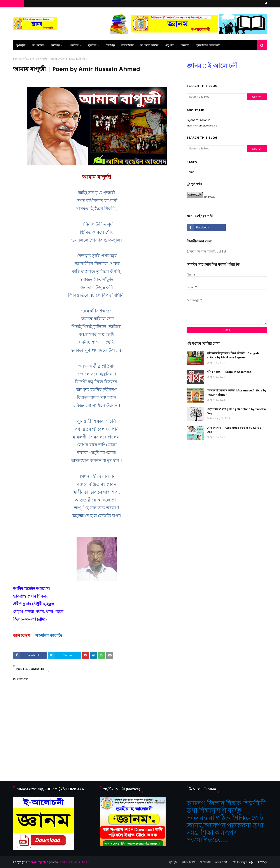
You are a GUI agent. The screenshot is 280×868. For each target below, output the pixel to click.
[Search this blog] (217, 97)
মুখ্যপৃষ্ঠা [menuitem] (21, 45)
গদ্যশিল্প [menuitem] (74, 45)
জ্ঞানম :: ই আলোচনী (212, 65)
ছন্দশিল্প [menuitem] (92, 45)
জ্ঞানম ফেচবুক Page (243, 862)
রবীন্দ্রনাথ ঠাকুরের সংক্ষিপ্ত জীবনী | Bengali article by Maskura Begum (233, 355)
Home (17, 59)
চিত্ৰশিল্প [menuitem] (110, 45)
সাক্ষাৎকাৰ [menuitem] (127, 45)
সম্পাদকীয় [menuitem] (38, 45)
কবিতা (26, 59)
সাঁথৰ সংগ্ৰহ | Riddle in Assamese (229, 372)
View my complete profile (202, 125)
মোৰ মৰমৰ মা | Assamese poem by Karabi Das (234, 430)
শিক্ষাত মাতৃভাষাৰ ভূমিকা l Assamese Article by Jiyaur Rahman (237, 393)
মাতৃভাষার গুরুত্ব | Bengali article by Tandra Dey (236, 411)
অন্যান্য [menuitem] (185, 45)
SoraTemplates (38, 862)
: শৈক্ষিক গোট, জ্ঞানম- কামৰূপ (74, 862)
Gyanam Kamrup (199, 120)
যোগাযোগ (205, 862)
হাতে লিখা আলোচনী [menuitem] (208, 45)
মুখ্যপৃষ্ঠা (173, 862)
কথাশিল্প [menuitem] (55, 45)
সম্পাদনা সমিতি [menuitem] (149, 45)
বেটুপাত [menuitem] (170, 45)
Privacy (262, 862)
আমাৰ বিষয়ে (189, 862)
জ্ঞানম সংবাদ (222, 862)
